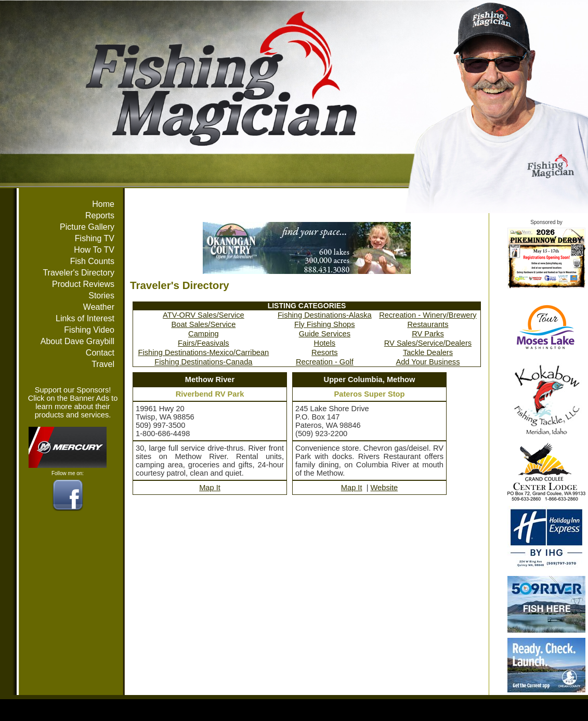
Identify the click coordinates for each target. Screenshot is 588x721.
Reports (100, 215)
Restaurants (428, 324)
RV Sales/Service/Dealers (428, 343)
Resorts (325, 352)
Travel (103, 364)
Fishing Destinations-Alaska (325, 315)
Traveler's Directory (79, 273)
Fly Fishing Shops (324, 324)
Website (384, 488)
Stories (101, 296)
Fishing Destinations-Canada (203, 362)
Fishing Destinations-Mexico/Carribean (204, 352)
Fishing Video (89, 330)
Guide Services (325, 334)
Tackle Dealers (428, 352)
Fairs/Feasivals (204, 343)
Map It (210, 488)
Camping (204, 334)
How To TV (94, 250)
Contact (100, 353)
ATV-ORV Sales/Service (204, 315)
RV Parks (428, 334)
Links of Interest (85, 318)
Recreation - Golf (325, 362)
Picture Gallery (87, 227)
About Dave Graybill (77, 341)
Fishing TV (95, 238)
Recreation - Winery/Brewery (428, 315)
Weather (99, 307)
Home (103, 204)
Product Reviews (83, 284)
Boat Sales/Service (203, 324)
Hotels (325, 343)
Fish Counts (92, 261)
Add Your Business (428, 362)
